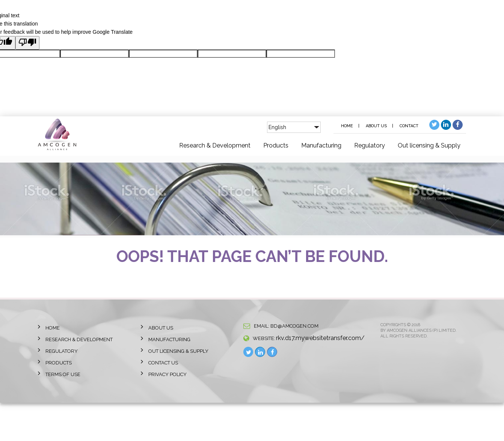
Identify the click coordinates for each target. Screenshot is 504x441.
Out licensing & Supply (429, 145)
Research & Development (215, 145)
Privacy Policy (167, 374)
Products (276, 145)
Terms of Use (63, 374)
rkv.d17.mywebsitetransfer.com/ (320, 338)
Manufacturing (321, 145)
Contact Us (163, 363)
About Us (376, 126)
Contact (409, 126)
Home (347, 126)
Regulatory (370, 145)
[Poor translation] (27, 43)
